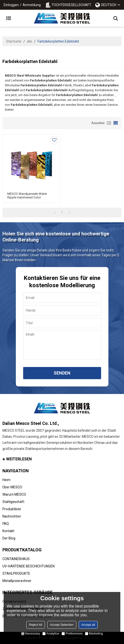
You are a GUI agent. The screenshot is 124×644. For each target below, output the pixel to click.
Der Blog (9, 538)
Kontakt (8, 531)
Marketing (94, 633)
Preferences (72, 633)
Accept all (88, 625)
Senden (62, 373)
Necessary (31, 633)
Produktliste (12, 509)
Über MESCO (12, 487)
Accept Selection (62, 625)
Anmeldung (32, 5)
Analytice (51, 633)
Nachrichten (12, 516)
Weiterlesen (19, 459)
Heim (6, 480)
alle (29, 41)
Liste (109, 123)
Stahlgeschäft (13, 502)
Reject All (36, 625)
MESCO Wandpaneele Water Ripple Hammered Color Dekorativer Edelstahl (27, 197)
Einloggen (11, 5)
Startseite (14, 41)
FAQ (6, 524)
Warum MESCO (14, 494)
